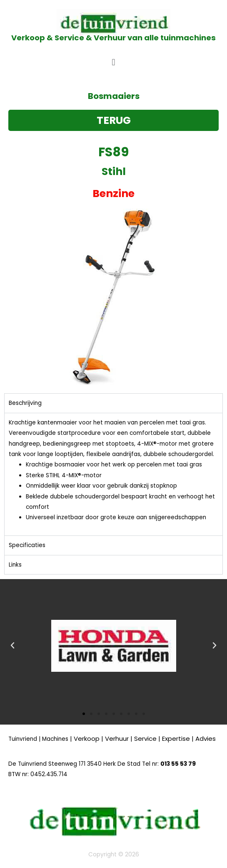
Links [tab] (15, 565)
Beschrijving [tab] (25, 403)
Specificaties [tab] (27, 545)
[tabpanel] (113, 474)
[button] (113, 62)
